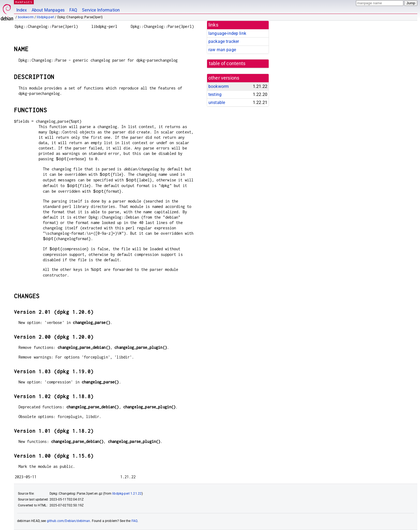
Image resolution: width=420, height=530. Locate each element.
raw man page (222, 50)
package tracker (224, 41)
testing (215, 94)
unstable (217, 102)
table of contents (227, 64)
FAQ (73, 10)
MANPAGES (24, 2)
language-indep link (227, 33)
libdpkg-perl (45, 17)
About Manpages (48, 10)
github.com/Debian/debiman (69, 521)
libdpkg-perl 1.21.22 (127, 494)
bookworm (26, 17)
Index (22, 10)
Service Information (101, 10)
